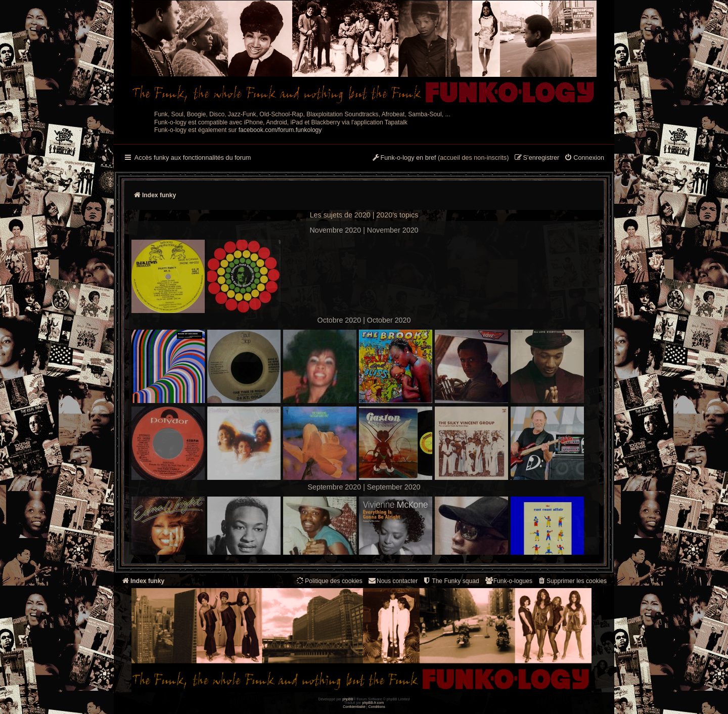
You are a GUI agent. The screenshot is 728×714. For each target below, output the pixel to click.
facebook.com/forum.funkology (280, 130)
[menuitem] (584, 158)
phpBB (348, 699)
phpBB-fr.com (373, 703)
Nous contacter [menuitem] (393, 581)
